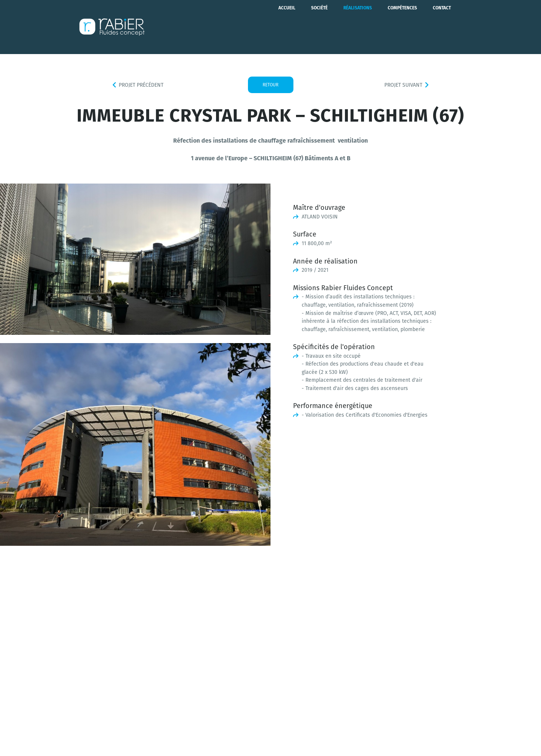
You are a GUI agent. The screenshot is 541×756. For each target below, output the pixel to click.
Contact (442, 27)
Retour (270, 85)
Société (319, 27)
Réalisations (358, 27)
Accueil (287, 27)
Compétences (402, 27)
